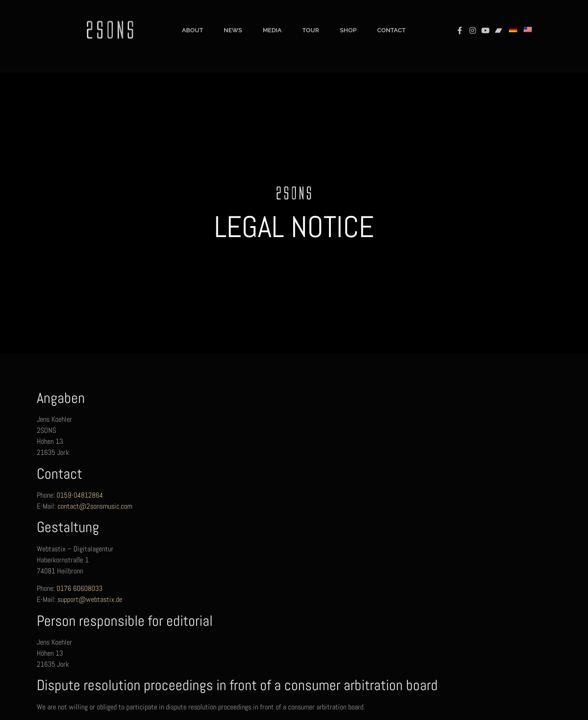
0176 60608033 (79, 588)
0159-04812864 (80, 495)
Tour (311, 24)
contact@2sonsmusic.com (95, 506)
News (233, 24)
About (192, 24)
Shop (348, 24)
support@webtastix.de (90, 599)
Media (272, 24)
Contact (391, 24)
